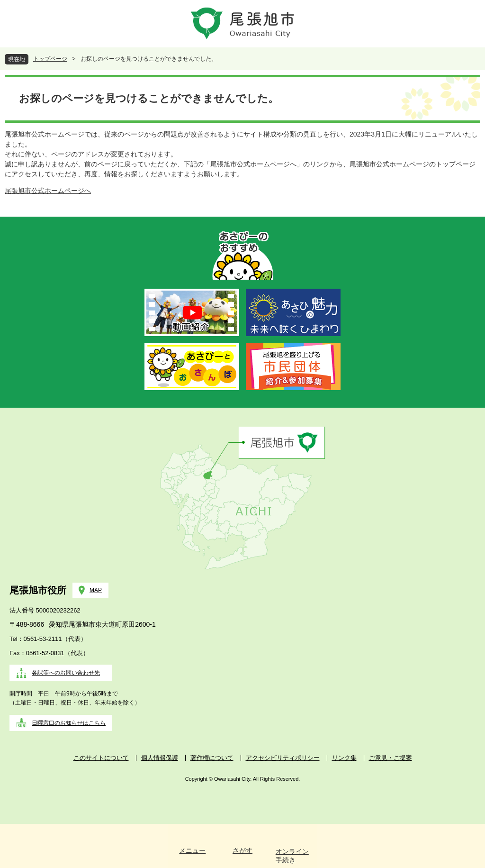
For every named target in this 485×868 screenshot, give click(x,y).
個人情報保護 (160, 758)
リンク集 (344, 758)
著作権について (212, 758)
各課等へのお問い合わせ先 (66, 673)
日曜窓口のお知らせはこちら (69, 723)
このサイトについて (101, 758)
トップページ (50, 59)
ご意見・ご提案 (391, 758)
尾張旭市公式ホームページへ (48, 191)
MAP (96, 590)
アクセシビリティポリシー (283, 758)
